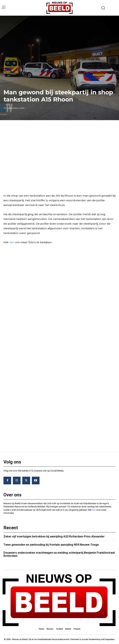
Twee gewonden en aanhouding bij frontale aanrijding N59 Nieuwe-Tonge (51, 545)
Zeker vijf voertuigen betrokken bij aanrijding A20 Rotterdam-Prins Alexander (54, 536)
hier (12, 242)
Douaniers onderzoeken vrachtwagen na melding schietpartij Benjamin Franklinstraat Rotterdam (59, 554)
